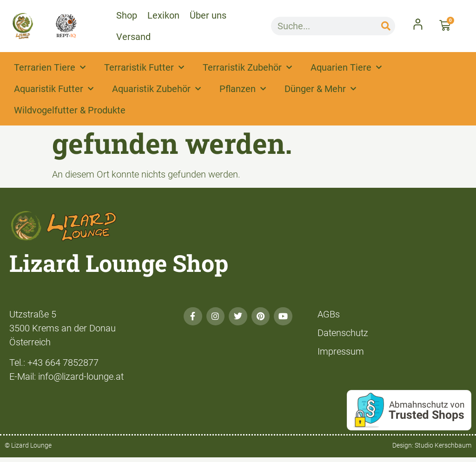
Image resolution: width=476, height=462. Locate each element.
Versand (133, 37)
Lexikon (163, 15)
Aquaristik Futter (54, 89)
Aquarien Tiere (346, 67)
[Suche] (386, 26)
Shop (127, 15)
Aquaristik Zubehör (156, 89)
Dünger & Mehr (320, 89)
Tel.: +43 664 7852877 (54, 363)
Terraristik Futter (144, 67)
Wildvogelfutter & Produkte (70, 110)
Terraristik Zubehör (247, 67)
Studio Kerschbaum (443, 445)
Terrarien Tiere (50, 67)
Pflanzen (243, 89)
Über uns (208, 15)
